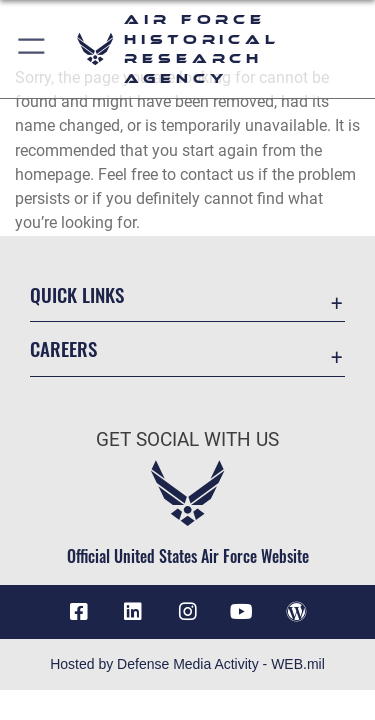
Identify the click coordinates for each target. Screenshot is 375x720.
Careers (63, 348)
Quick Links (77, 294)
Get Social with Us (187, 439)
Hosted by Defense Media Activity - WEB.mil (187, 664)
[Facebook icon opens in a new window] (79, 612)
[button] (32, 49)
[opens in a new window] (133, 612)
